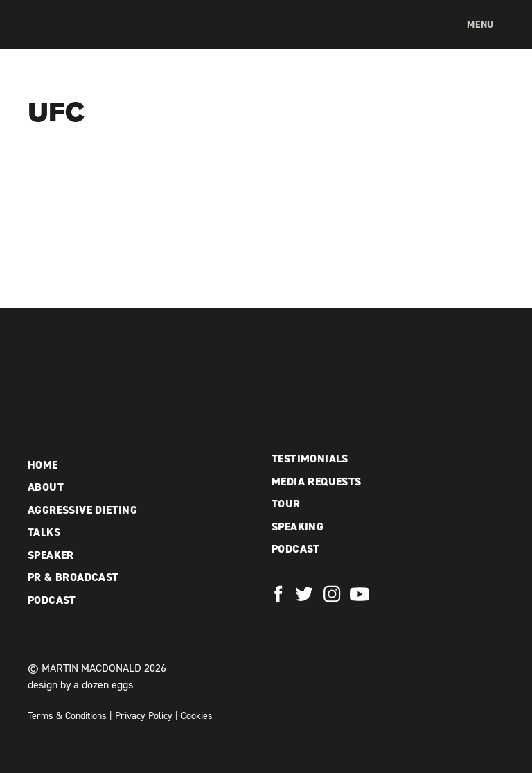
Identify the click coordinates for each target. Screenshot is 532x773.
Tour (286, 504)
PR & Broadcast (73, 577)
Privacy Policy (144, 716)
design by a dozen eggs (80, 685)
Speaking (298, 527)
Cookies (197, 716)
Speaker (51, 555)
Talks (44, 532)
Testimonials (310, 459)
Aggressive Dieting (82, 510)
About (46, 487)
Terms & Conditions (67, 716)
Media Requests (317, 481)
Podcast (52, 600)
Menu (480, 25)
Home (43, 465)
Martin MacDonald (100, 39)
